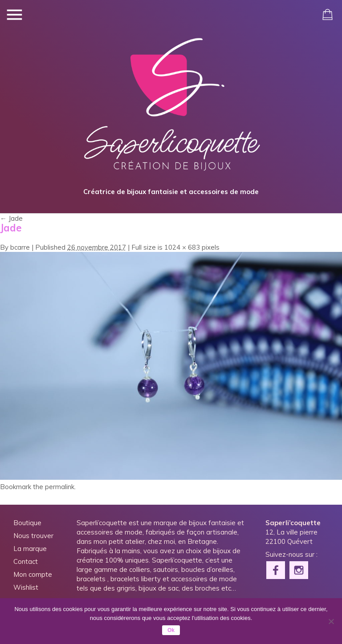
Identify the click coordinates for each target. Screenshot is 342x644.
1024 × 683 (182, 247)
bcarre (20, 247)
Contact (26, 561)
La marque (30, 549)
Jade (11, 218)
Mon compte (33, 574)
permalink (60, 487)
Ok (171, 630)
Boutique (27, 523)
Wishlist (26, 587)
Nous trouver (33, 536)
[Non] (331, 621)
